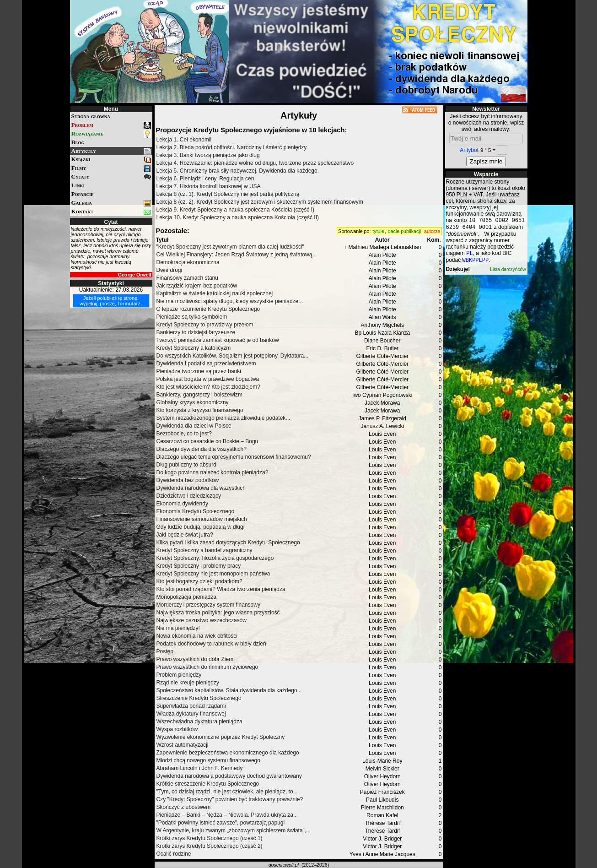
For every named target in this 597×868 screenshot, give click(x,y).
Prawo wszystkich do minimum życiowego (207, 667)
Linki (78, 185)
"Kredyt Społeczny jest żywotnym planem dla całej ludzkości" (230, 247)
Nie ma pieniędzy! (178, 628)
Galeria (111, 203)
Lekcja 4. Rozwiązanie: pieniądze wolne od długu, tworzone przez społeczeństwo (255, 163)
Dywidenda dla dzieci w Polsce (194, 426)
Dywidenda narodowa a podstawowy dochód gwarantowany (229, 776)
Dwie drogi (169, 270)
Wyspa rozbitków (177, 729)
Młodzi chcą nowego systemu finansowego (208, 760)
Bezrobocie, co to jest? (184, 434)
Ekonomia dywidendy (182, 504)
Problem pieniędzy (179, 675)
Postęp (165, 651)
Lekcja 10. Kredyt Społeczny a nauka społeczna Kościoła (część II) (238, 217)
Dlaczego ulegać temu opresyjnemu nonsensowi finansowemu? (234, 457)
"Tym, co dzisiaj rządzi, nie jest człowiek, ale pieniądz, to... (227, 792)
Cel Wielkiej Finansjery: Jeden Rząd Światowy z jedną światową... (237, 255)
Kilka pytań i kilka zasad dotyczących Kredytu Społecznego (228, 542)
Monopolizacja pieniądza (186, 597)
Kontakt (111, 212)
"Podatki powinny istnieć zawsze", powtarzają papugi (221, 823)
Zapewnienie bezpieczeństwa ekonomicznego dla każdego (228, 753)
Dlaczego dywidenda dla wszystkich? (202, 449)
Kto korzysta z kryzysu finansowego (200, 410)
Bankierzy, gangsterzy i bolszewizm (200, 395)
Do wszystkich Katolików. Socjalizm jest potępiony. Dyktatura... (233, 356)
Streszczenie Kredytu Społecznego (199, 698)
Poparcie (83, 194)
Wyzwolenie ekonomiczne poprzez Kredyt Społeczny (221, 737)
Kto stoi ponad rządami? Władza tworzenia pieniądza (221, 589)
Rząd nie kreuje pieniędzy (188, 683)
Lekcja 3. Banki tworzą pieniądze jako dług (208, 155)
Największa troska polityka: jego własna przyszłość (218, 613)
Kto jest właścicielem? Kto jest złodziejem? (208, 387)
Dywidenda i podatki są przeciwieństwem (206, 363)
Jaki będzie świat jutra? (185, 535)
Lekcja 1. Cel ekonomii (184, 140)
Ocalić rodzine (174, 854)
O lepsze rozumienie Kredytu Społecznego (208, 309)
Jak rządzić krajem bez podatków (197, 286)
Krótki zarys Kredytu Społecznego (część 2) (210, 846)
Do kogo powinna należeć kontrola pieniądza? (212, 472)
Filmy (111, 168)
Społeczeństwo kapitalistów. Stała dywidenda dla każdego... (229, 690)
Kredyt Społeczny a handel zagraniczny (204, 550)
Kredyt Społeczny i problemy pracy (199, 566)
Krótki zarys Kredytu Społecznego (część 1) (210, 838)
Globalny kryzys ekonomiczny (193, 402)
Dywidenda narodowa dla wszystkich (201, 488)
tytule (378, 231)
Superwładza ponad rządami (191, 706)
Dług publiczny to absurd (186, 465)
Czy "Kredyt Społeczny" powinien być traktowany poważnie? (230, 799)
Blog (78, 142)
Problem (111, 125)
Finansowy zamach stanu (187, 278)
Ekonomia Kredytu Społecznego (196, 511)
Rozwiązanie (111, 134)
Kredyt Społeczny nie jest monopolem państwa (213, 574)
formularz (129, 304)
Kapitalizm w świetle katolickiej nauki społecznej (215, 293)
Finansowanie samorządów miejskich (202, 519)
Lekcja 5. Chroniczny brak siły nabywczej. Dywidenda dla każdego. (238, 171)
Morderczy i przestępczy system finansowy (208, 605)
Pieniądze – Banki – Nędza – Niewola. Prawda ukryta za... (227, 815)
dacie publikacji (404, 231)
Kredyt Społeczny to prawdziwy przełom (205, 325)
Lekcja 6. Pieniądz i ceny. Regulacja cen (205, 179)
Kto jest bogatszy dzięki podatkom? (199, 581)
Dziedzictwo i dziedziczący (189, 496)
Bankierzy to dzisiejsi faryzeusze (196, 332)
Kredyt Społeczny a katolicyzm (194, 348)
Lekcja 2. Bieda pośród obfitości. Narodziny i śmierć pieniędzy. (232, 147)
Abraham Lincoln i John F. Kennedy (200, 768)
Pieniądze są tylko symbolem (192, 317)
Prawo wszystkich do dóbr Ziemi (196, 659)
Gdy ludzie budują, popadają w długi (201, 527)
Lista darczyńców (508, 273)
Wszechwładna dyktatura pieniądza (199, 722)
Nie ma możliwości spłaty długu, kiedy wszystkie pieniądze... (230, 301)
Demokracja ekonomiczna (188, 262)
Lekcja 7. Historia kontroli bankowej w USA (209, 186)
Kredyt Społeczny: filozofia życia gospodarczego (215, 558)
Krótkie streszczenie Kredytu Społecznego (208, 784)
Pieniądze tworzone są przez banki (199, 371)
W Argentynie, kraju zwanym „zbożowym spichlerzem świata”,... (234, 830)
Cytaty (111, 177)
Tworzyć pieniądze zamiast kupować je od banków (218, 340)
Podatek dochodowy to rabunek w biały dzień (211, 644)
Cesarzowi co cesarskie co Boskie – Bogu (207, 441)
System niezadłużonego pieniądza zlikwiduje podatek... (223, 418)
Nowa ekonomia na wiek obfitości (197, 636)
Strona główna (91, 116)
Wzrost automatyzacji (183, 745)
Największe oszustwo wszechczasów (202, 620)
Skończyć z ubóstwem (184, 807)
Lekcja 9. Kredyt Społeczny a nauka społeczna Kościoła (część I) (236, 210)
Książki (111, 160)
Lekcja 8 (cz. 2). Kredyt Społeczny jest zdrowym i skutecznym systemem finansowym (260, 202)
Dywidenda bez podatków (188, 480)
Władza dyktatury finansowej (191, 714)
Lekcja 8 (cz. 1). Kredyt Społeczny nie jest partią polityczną (228, 194)
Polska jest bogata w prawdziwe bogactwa (208, 379)
